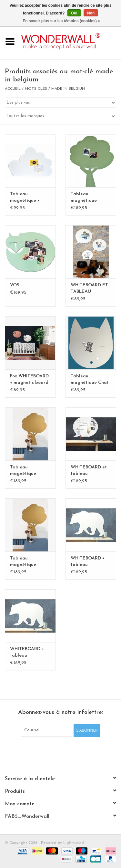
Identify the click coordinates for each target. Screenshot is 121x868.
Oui (74, 13)
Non (91, 13)
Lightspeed (74, 843)
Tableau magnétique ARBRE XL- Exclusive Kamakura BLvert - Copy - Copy (30, 562)
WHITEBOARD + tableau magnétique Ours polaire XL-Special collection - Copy (91, 562)
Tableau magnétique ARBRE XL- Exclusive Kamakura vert (87, 198)
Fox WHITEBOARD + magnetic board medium (29, 380)
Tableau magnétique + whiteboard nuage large (30, 198)
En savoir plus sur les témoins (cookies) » (61, 21)
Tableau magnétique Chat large (90, 380)
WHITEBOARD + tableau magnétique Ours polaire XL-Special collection (30, 653)
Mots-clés (36, 89)
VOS (15, 285)
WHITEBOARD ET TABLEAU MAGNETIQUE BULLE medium (89, 289)
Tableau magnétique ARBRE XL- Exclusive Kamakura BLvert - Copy (30, 471)
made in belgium (68, 89)
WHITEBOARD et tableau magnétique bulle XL (90, 471)
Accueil (13, 89)
